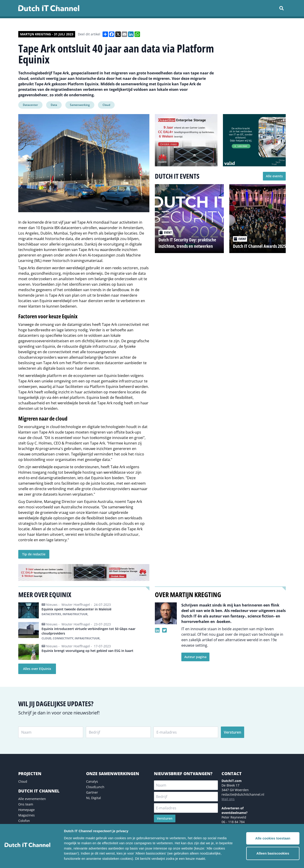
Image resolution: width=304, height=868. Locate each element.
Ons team (26, 804)
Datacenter (30, 105)
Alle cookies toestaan (273, 838)
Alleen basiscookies (273, 853)
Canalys (92, 781)
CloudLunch (95, 787)
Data (54, 105)
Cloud (106, 105)
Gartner (92, 792)
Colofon (24, 821)
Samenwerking (80, 105)
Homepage (26, 810)
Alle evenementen (32, 799)
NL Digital (94, 798)
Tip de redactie (34, 554)
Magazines (26, 815)
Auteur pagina (195, 657)
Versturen (233, 732)
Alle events (274, 176)
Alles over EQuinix (37, 669)
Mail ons (228, 799)
